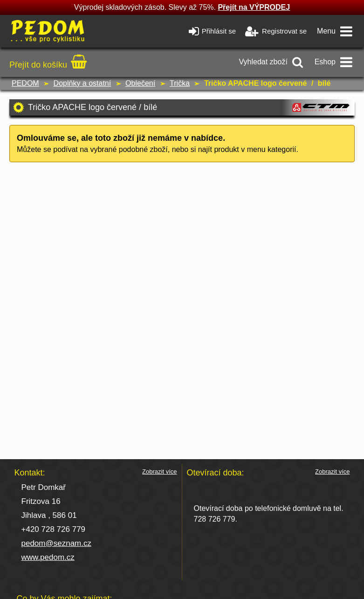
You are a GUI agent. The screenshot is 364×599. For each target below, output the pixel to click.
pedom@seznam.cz (57, 543)
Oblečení (140, 83)
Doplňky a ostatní (82, 83)
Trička (180, 83)
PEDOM (25, 83)
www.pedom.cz (48, 557)
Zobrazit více (159, 472)
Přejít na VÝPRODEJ (254, 7)
